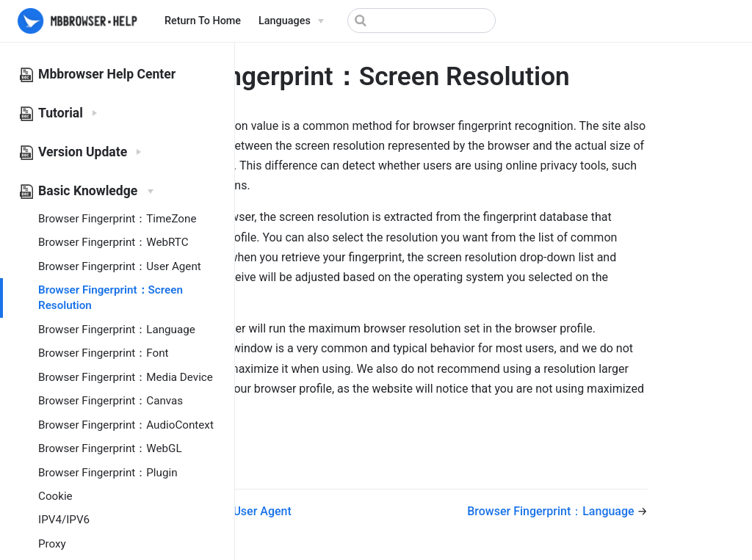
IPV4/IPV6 (64, 520)
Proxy (52, 544)
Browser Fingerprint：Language (117, 330)
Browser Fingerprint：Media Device (126, 377)
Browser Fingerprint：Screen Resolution (111, 298)
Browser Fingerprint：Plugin (108, 473)
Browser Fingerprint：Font (104, 353)
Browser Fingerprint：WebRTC (113, 242)
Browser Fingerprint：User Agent (120, 266)
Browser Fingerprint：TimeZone (117, 219)
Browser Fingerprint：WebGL (110, 448)
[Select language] (291, 21)
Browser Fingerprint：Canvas (111, 401)
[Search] (422, 21)
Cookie (55, 496)
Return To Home (203, 21)
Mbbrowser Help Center (107, 74)
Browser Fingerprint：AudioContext (126, 425)
